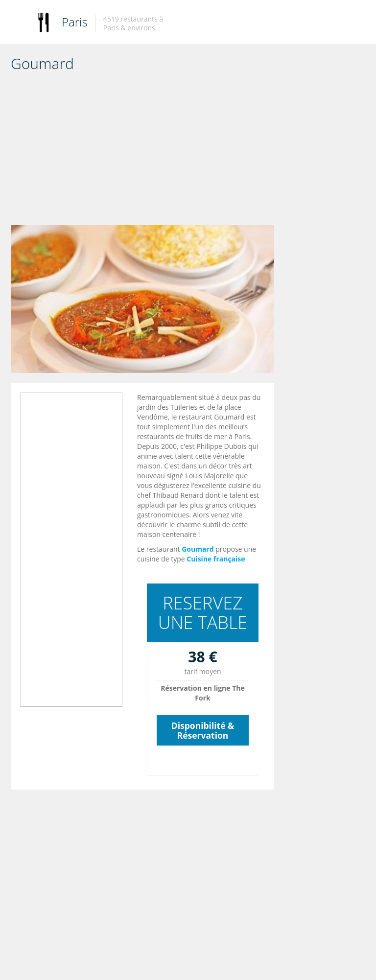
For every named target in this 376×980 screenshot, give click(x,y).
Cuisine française (216, 559)
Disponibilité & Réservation (203, 730)
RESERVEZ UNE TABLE (203, 613)
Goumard (198, 549)
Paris (75, 22)
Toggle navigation (19, 23)
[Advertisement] (142, 152)
